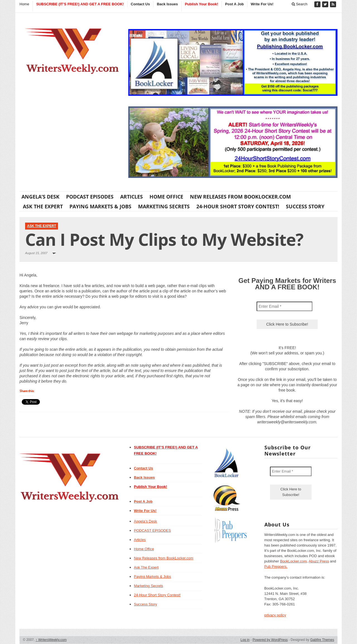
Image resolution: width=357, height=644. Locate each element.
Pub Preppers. (276, 567)
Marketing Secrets (164, 206)
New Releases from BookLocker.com (240, 197)
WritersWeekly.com (51, 640)
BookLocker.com (293, 561)
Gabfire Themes (322, 640)
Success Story (305, 206)
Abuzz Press (319, 561)
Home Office (166, 197)
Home (24, 4)
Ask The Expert (43, 206)
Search (300, 4)
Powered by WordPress (270, 640)
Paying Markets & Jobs (100, 206)
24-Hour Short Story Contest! (238, 206)
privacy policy (275, 615)
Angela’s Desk (40, 197)
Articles (132, 197)
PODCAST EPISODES (90, 197)
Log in (245, 640)
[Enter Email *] (284, 306)
